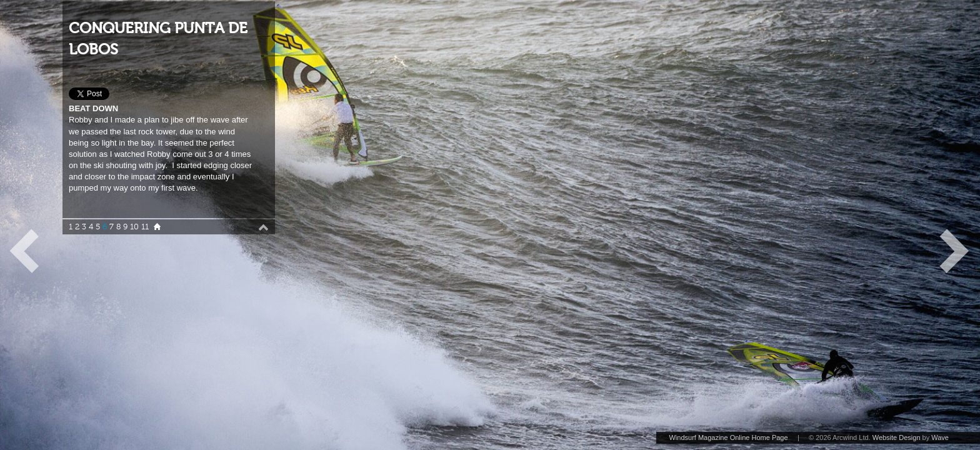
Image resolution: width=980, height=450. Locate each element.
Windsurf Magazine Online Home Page (728, 437)
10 (134, 227)
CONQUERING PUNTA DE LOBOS (158, 39)
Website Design (897, 437)
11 (145, 227)
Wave (940, 437)
